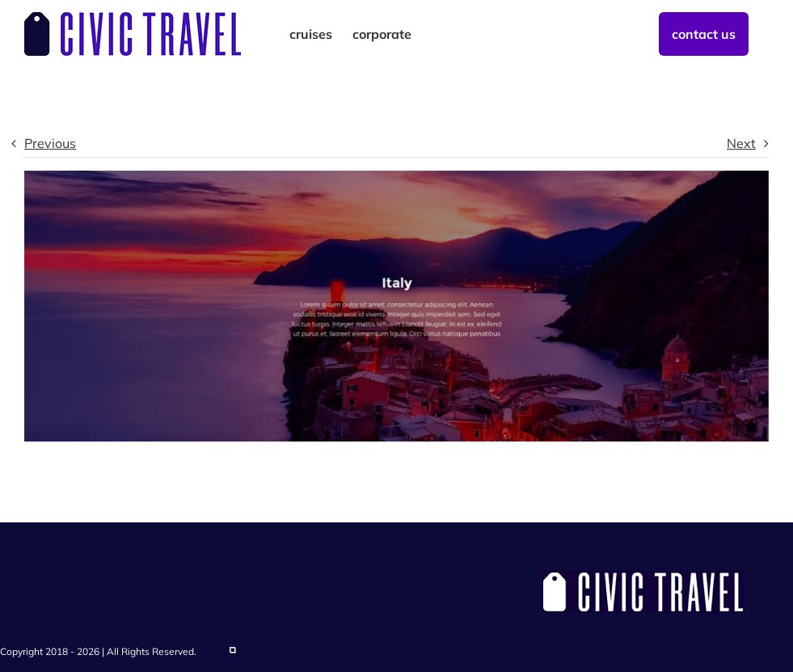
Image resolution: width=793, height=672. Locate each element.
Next (741, 143)
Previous (50, 143)
